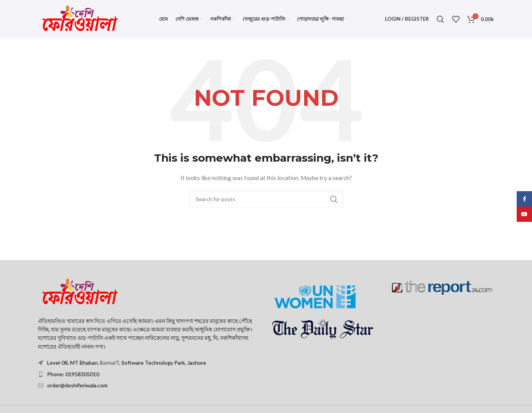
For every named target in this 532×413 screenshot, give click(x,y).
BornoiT (110, 363)
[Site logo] (80, 19)
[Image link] (80, 292)
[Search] (440, 19)
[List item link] (149, 374)
